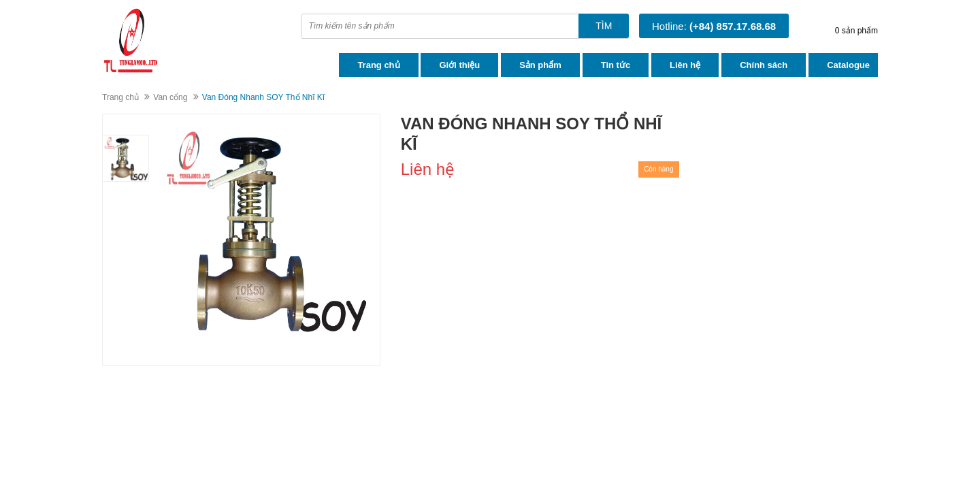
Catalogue (848, 65)
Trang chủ (378, 65)
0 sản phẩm (856, 31)
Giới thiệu (459, 65)
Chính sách (764, 65)
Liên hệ (685, 65)
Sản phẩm (540, 65)
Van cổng (170, 97)
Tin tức (616, 65)
